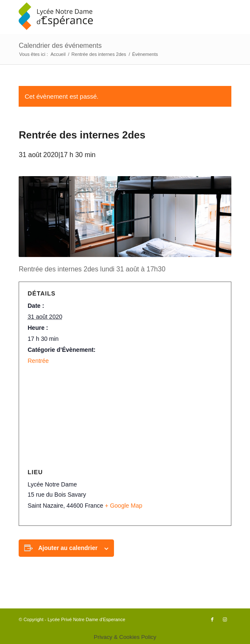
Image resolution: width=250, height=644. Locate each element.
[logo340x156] (104, 17)
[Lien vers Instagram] (225, 619)
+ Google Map (123, 506)
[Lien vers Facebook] (212, 619)
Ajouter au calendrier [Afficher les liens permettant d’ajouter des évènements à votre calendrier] (68, 548)
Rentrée (38, 361)
